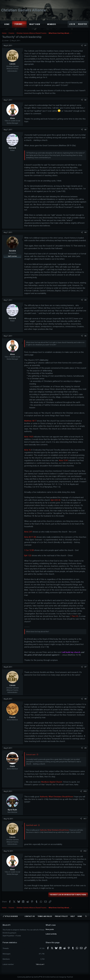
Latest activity (51, 934)
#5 (85, 300)
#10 (85, 791)
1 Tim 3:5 (74, 616)
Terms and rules (45, 916)
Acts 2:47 (28, 532)
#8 (85, 699)
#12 (85, 851)
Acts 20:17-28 (30, 537)
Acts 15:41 (63, 460)
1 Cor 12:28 (29, 550)
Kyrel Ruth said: (32, 825)
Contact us (30, 916)
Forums (18, 24)
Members (52, 24)
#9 (85, 748)
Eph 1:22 (28, 556)
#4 (85, 232)
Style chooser (10, 916)
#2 (85, 100)
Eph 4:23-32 (56, 500)
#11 (85, 819)
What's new (35, 24)
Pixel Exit (70, 977)
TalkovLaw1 (40, 964)
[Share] (82, 46)
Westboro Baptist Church (52, 782)
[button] (25, 24)
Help (73, 916)
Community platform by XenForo (38, 977)
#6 (85, 336)
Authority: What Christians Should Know (57, 797)
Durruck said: (31, 755)
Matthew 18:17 (30, 421)
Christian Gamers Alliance (24, 10)
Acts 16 (27, 450)
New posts (50, 929)
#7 (85, 667)
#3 (85, 130)
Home (7, 24)
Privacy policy (61, 916)
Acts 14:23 (29, 437)
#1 (85, 45)
